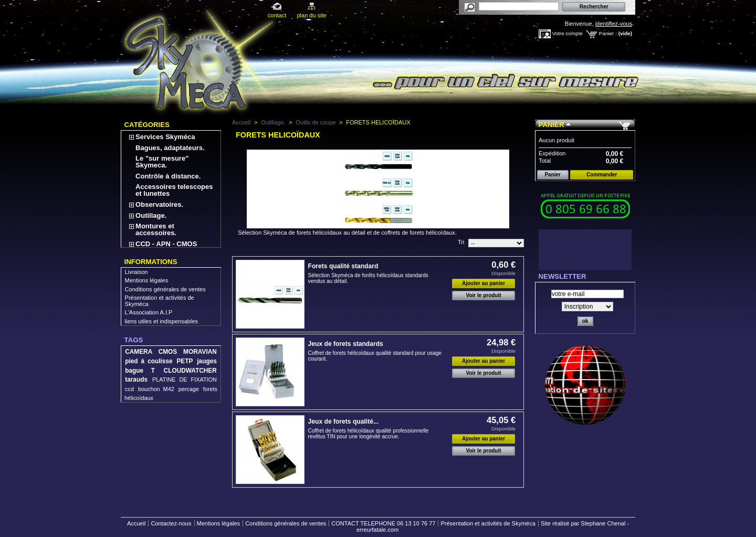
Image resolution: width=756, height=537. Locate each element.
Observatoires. (159, 204)
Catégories (147, 125)
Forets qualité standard (343, 266)
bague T (140, 371)
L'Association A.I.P (149, 312)
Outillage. (151, 215)
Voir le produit (484, 295)
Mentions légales (147, 280)
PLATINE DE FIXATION (185, 380)
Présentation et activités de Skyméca (488, 523)
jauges (207, 361)
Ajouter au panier (484, 283)
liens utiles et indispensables (161, 321)
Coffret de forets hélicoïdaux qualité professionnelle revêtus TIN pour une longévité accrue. (369, 434)
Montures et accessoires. (156, 229)
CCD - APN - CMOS (166, 244)
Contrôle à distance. (168, 176)
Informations (151, 262)
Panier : (608, 33)
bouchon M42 (156, 389)
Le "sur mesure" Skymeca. (162, 162)
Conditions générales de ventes (165, 289)
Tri (461, 242)
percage (189, 389)
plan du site (311, 15)
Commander (602, 175)
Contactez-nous (171, 523)
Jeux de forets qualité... (343, 422)
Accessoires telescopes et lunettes (174, 190)
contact (277, 15)
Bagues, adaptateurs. (170, 148)
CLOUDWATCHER (190, 371)
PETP (185, 361)
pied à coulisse (149, 361)
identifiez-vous (614, 24)
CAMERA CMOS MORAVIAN (171, 352)
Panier (552, 125)
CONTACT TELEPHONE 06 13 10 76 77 (383, 523)
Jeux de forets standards (346, 344)
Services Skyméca (165, 137)
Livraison (136, 272)
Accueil (241, 122)
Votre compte (568, 33)
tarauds (136, 380)
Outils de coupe (316, 122)
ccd (129, 389)
